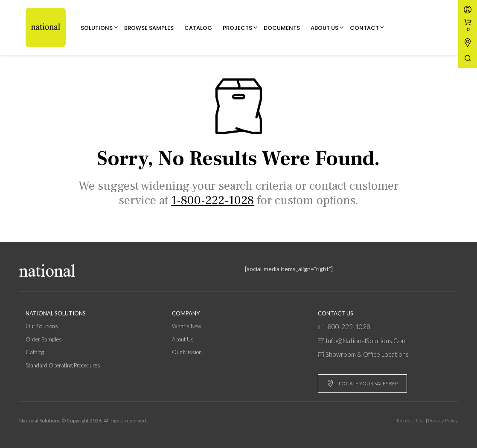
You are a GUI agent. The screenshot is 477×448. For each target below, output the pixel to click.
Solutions (97, 28)
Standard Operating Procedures (63, 365)
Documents (282, 28)
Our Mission (187, 352)
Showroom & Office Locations (367, 354)
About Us (324, 28)
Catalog (198, 28)
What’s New (187, 326)
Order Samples (44, 339)
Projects (237, 28)
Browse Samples (149, 28)
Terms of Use (410, 421)
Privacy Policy (443, 421)
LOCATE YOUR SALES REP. (363, 383)
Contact (364, 28)
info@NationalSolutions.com (366, 341)
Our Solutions (42, 326)
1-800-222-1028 (346, 327)
